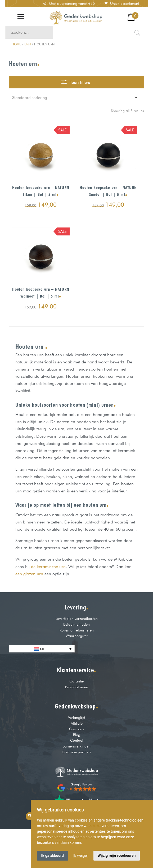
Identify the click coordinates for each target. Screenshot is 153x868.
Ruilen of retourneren (77, 630)
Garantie (76, 681)
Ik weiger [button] (81, 856)
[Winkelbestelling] (76, 98)
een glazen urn (29, 574)
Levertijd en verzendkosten (77, 618)
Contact (76, 740)
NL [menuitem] (42, 649)
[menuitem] (42, 649)
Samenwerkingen (77, 746)
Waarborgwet (77, 636)
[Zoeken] (137, 32)
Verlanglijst (77, 717)
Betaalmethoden (76, 624)
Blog (77, 735)
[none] (42, 649)
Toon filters (76, 82)
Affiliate (77, 723)
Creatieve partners (76, 752)
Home (16, 44)
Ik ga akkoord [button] (53, 856)
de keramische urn (48, 567)
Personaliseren (77, 687)
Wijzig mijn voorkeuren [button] (117, 856)
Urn (28, 44)
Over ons (76, 729)
